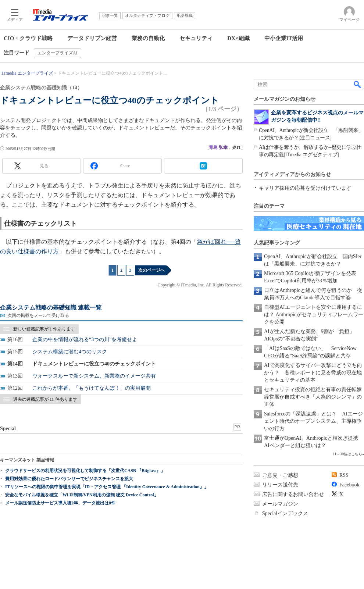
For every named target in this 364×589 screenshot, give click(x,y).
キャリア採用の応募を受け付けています (305, 188)
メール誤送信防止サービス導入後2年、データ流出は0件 (60, 503)
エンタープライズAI (58, 53)
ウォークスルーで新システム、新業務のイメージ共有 (94, 376)
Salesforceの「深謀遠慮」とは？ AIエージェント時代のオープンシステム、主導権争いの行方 (313, 421)
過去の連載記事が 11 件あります (45, 399)
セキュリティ (196, 38)
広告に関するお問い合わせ (293, 494)
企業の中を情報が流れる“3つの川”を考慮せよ (85, 340)
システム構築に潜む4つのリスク (70, 352)
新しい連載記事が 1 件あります (44, 329)
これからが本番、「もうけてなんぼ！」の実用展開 (92, 388)
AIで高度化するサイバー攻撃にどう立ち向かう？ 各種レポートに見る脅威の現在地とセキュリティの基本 (313, 373)
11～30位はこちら (347, 454)
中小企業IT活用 (284, 38)
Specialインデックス (285, 513)
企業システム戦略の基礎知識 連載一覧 (51, 308)
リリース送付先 (280, 485)
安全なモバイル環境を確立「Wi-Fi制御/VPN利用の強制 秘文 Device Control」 (82, 495)
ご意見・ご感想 (280, 475)
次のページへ (151, 270)
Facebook (349, 485)
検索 (358, 84)
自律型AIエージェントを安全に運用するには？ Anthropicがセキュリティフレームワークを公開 (314, 315)
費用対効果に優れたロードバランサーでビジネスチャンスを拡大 (69, 479)
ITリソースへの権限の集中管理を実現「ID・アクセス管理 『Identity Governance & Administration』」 (107, 487)
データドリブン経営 (92, 38)
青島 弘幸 (218, 147)
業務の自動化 (148, 38)
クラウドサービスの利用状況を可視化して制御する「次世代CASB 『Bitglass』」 (85, 471)
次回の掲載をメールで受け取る (38, 315)
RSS (344, 475)
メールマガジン (280, 504)
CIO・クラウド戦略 (28, 38)
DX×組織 (238, 38)
